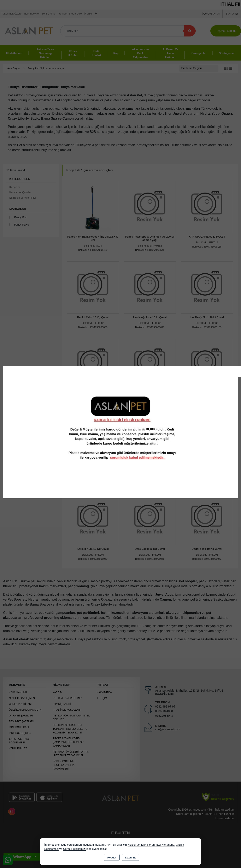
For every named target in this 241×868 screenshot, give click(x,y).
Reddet (112, 858)
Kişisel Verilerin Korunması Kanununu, (151, 845)
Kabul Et (131, 858)
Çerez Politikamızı (74, 849)
